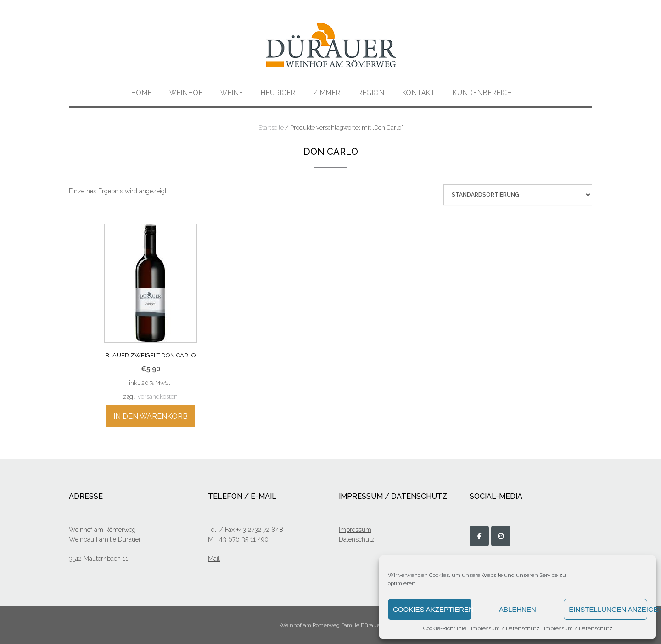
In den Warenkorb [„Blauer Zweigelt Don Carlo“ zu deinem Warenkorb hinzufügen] (151, 416)
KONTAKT (419, 93)
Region (371, 93)
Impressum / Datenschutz (505, 628)
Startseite (271, 127)
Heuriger (278, 93)
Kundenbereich (482, 93)
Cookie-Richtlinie (445, 628)
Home (142, 93)
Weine (232, 93)
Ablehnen (518, 609)
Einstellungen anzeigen (608, 609)
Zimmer (327, 93)
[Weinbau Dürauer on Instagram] (501, 536)
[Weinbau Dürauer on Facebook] (479, 536)
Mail (214, 559)
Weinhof (186, 93)
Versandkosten (157, 397)
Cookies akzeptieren (432, 609)
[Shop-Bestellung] (518, 195)
